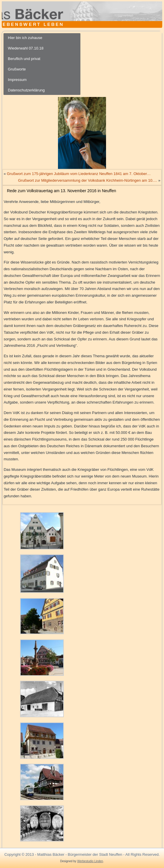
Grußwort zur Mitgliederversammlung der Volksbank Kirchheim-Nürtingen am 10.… (88, 180)
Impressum (17, 80)
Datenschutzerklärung (26, 90)
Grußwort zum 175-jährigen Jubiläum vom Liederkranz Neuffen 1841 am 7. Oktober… (79, 174)
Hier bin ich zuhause (25, 38)
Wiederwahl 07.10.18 (26, 48)
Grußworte (17, 69)
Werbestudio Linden (90, 861)
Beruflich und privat (24, 59)
